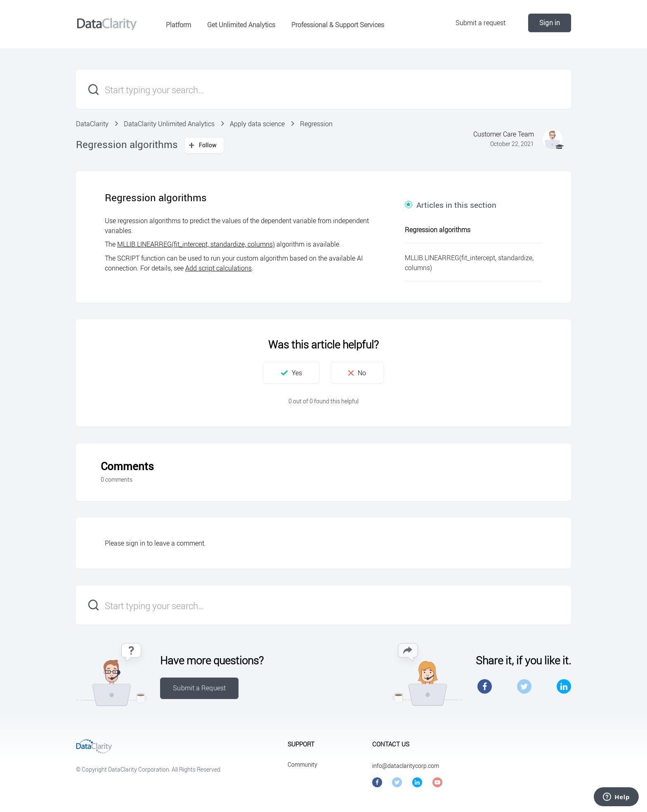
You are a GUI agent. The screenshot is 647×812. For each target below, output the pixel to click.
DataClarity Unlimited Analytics (169, 124)
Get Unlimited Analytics (241, 25)
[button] (292, 373)
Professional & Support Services (338, 25)
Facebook (485, 686)
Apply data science (257, 124)
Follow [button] (208, 145)
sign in (136, 543)
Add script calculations (218, 268)
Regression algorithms (438, 230)
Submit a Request (199, 688)
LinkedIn (564, 686)
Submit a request (481, 23)
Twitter (524, 686)
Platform (178, 25)
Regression (316, 124)
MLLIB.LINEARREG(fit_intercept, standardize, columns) (196, 244)
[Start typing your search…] (323, 89)
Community (302, 764)
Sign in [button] (550, 23)
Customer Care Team (504, 134)
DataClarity (92, 124)
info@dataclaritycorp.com (406, 766)
